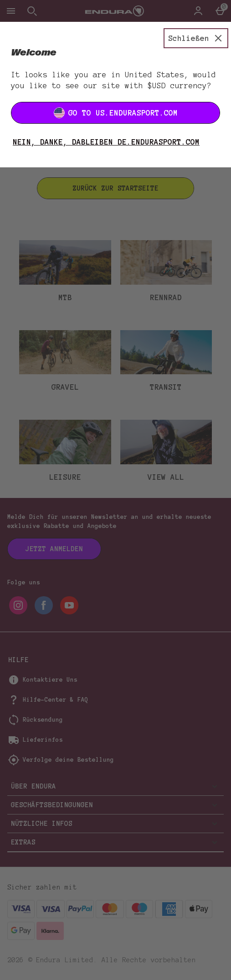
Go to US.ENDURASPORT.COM (116, 113)
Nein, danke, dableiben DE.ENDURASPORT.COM (106, 142)
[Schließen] (196, 38)
